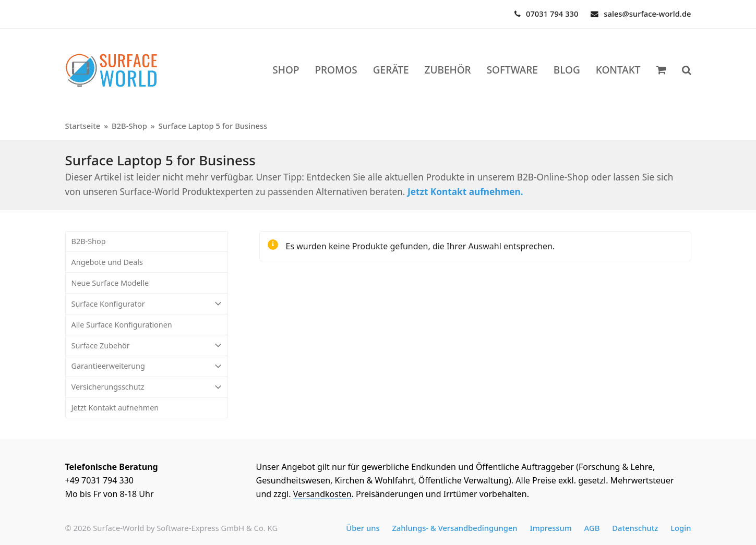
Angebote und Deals (107, 262)
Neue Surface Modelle (110, 283)
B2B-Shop (89, 241)
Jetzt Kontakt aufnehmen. (465, 192)
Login (681, 528)
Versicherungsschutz (147, 387)
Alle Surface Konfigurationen (122, 325)
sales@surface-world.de (647, 14)
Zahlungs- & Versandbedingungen (454, 528)
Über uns (363, 528)
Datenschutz (635, 528)
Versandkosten (322, 494)
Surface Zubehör (147, 346)
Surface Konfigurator (147, 304)
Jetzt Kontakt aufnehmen (115, 408)
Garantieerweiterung (147, 366)
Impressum (550, 528)
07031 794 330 (552, 14)
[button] (687, 70)
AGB (592, 528)
